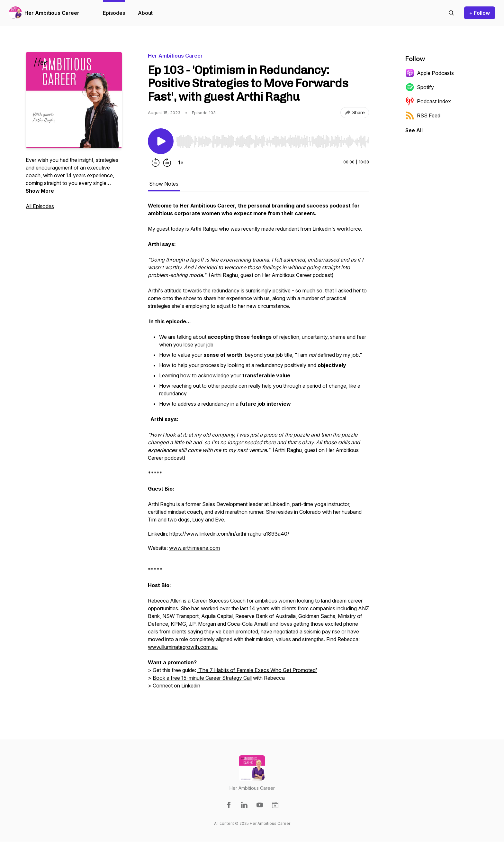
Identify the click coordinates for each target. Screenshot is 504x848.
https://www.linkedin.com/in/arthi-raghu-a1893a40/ (229, 534)
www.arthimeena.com (194, 548)
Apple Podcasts (430, 73)
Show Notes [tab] (164, 184)
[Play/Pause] (161, 141)
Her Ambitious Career (52, 13)
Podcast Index (428, 101)
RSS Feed (423, 115)
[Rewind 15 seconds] (156, 162)
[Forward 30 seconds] (167, 162)
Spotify (420, 87)
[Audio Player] (273, 140)
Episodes (114, 13)
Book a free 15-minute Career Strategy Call (202, 678)
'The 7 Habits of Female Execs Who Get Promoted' (257, 670)
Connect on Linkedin (176, 686)
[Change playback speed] (181, 162)
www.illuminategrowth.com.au (183, 647)
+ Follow (480, 13)
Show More (40, 191)
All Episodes (40, 206)
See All (414, 130)
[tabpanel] (258, 453)
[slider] (273, 142)
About (145, 13)
